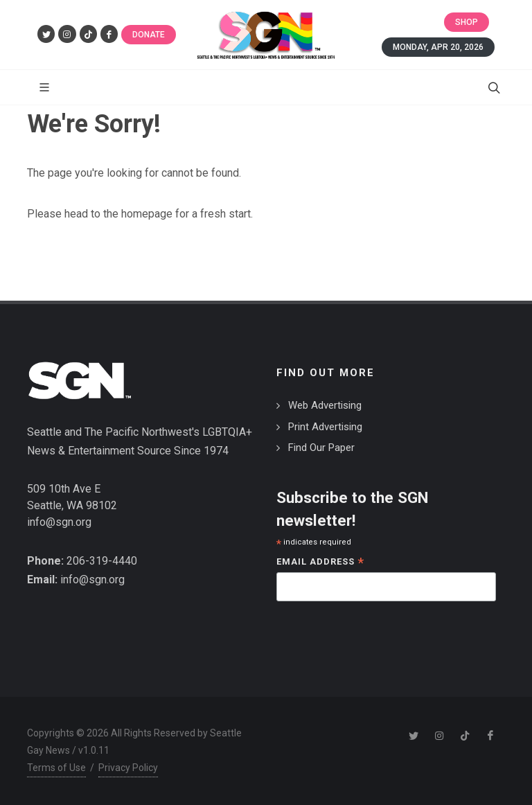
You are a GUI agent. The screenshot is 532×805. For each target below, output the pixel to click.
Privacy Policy (128, 768)
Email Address (320, 563)
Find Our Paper (321, 448)
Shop (467, 22)
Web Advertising (325, 405)
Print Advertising (325, 427)
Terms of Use (56, 768)
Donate (149, 35)
